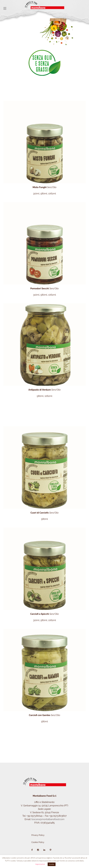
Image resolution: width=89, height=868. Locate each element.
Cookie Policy (38, 842)
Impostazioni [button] (40, 864)
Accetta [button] (52, 864)
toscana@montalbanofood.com (48, 819)
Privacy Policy (38, 835)
